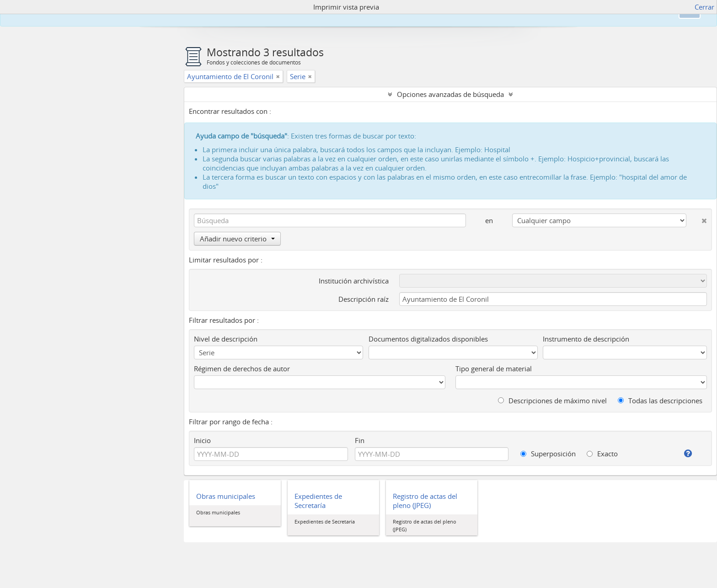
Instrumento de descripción (586, 339)
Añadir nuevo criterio (237, 239)
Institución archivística (354, 281)
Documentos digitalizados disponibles (428, 339)
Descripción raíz (364, 299)
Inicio (202, 440)
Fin (360, 440)
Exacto (602, 454)
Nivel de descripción (226, 339)
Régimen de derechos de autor (242, 369)
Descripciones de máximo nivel (552, 401)
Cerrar (704, 7)
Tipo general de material (494, 369)
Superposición (548, 454)
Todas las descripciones (660, 401)
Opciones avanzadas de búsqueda (450, 94)
